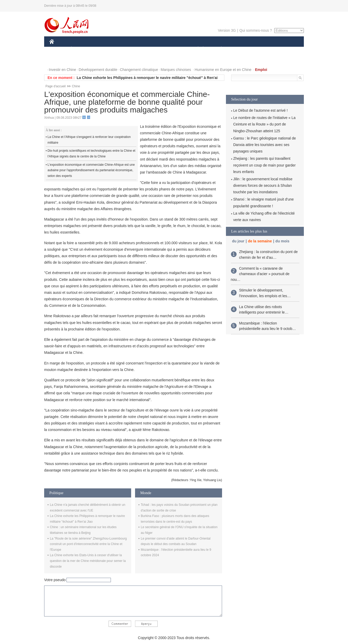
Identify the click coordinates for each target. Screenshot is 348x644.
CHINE (58, 49)
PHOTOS (60, 59)
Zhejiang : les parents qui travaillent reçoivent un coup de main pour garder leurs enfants (264, 165)
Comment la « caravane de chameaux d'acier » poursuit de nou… (260, 274)
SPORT (239, 49)
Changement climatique (139, 70)
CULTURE (172, 49)
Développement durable (98, 70)
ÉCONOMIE (81, 49)
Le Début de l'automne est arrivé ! (260, 110)
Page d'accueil (56, 86)
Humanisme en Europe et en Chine (223, 70)
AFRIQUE (126, 49)
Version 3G (227, 30)
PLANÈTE (219, 49)
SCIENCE (149, 49)
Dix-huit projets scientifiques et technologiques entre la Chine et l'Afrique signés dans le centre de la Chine (91, 154)
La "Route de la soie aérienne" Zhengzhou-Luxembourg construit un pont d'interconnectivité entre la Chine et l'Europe (88, 544)
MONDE (105, 49)
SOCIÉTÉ (196, 49)
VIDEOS (81, 59)
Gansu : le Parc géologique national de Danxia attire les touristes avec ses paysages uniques (265, 145)
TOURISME (262, 49)
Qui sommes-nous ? (256, 30)
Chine (76, 86)
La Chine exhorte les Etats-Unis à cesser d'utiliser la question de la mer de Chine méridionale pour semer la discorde (88, 561)
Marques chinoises (176, 70)
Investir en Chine (62, 70)
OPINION (286, 49)
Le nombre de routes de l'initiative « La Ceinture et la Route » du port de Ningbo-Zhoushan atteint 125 (264, 124)
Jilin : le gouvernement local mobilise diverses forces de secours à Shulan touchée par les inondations (263, 185)
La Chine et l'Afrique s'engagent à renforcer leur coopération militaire (89, 140)
